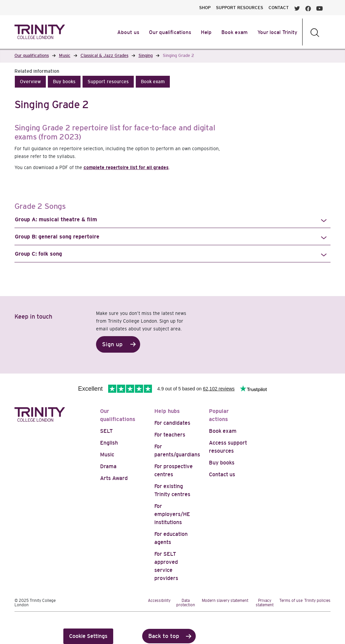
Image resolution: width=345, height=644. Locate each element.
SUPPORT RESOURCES (240, 8)
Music (107, 455)
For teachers (170, 435)
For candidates (172, 423)
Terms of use (291, 601)
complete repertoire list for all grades (126, 167)
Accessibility (159, 601)
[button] (30, 82)
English (109, 443)
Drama (108, 466)
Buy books (222, 463)
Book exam (223, 431)
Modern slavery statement (225, 601)
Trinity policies (317, 601)
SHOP (205, 8)
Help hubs (167, 411)
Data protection (186, 603)
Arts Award (114, 478)
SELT (106, 431)
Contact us (222, 474)
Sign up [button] (112, 344)
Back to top (164, 636)
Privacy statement (265, 603)
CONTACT (279, 8)
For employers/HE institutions (172, 514)
